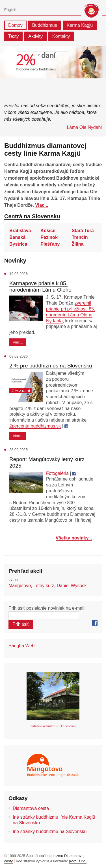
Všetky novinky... (74, 538)
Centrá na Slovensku (32, 216)
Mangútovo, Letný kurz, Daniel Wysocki (48, 586)
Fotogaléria (57, 473)
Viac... (42, 205)
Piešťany (50, 244)
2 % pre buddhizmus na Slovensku (51, 366)
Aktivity (35, 36)
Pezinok (49, 237)
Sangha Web (21, 646)
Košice (48, 231)
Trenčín (80, 237)
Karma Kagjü (80, 25)
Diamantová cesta (31, 808)
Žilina (78, 244)
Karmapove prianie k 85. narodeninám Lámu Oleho (40, 287)
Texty (13, 36)
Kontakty (61, 36)
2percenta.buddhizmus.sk (35, 426)
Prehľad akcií (25, 571)
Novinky (15, 261)
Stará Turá (83, 231)
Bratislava (20, 231)
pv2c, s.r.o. (78, 861)
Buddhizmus (45, 25)
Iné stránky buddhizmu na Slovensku (50, 831)
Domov (15, 25)
